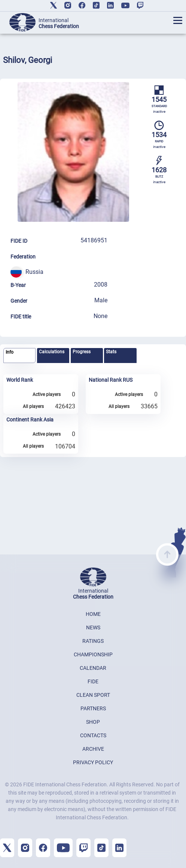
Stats (111, 352)
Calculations (52, 352)
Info (10, 352)
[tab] (19, 356)
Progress (82, 352)
